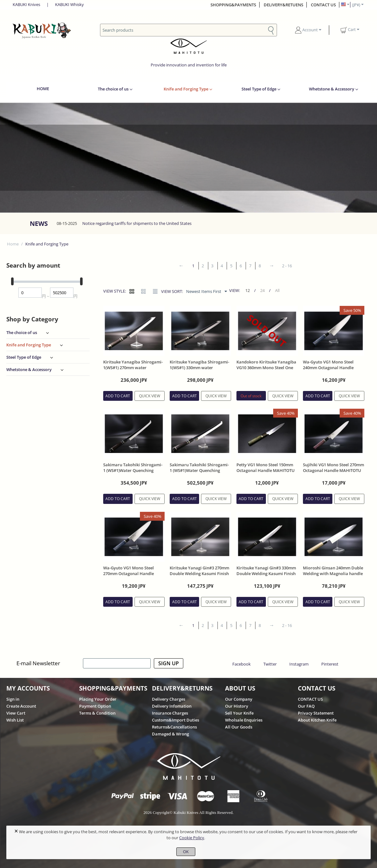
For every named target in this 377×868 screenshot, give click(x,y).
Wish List (15, 720)
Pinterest (330, 664)
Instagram (299, 664)
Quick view (150, 396)
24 (262, 290)
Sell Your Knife (239, 713)
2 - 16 (287, 266)
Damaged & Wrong (170, 734)
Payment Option (95, 706)
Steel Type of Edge (259, 89)
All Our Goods (239, 727)
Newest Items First (207, 292)
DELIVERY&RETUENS (283, 5)
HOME (43, 89)
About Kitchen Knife (317, 720)
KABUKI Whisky (69, 4)
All (277, 290)
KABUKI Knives (26, 4)
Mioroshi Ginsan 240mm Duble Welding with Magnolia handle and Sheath (333, 573)
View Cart (16, 713)
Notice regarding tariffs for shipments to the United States (137, 223)
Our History (237, 706)
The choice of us (113, 89)
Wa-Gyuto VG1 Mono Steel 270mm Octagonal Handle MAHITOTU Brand (129, 573)
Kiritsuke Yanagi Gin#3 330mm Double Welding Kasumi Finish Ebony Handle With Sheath (266, 573)
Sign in (13, 699)
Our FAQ (306, 706)
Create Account (21, 706)
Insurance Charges (170, 713)
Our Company (239, 699)
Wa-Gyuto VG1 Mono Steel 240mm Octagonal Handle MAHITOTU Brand (328, 368)
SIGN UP (169, 663)
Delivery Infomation (172, 706)
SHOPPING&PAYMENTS (233, 5)
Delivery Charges (169, 699)
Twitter (270, 664)
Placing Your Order (98, 699)
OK (186, 852)
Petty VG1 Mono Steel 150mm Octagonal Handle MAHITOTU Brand (266, 470)
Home (13, 244)
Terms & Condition (97, 713)
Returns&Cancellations (174, 727)
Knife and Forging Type (186, 89)
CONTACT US (323, 5)
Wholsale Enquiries (244, 720)
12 (248, 290)
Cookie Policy (192, 838)
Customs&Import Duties (176, 720)
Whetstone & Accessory (332, 89)
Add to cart (118, 396)
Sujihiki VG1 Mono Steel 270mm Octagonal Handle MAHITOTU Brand (333, 470)
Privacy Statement (316, 713)
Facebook (242, 664)
